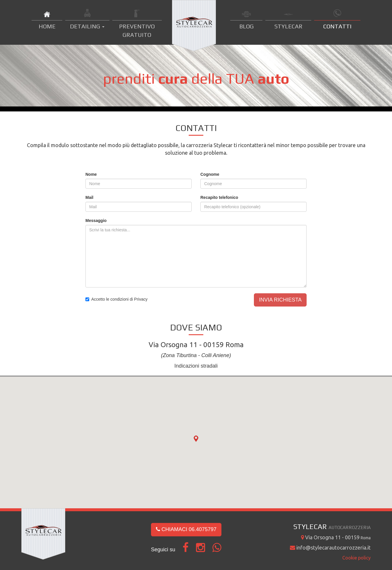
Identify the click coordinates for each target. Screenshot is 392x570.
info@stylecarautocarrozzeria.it (330, 547)
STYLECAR (288, 26)
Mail (89, 197)
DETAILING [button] (87, 26)
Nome (91, 174)
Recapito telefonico (219, 197)
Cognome (210, 174)
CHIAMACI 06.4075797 (186, 529)
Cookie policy (356, 558)
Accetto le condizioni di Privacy (119, 299)
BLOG (246, 26)
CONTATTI (337, 26)
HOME (47, 26)
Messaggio (96, 221)
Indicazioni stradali (196, 366)
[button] (196, 439)
